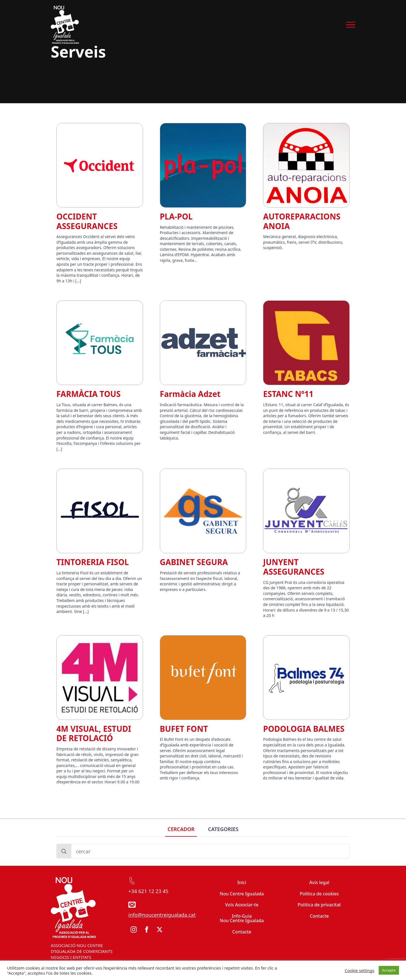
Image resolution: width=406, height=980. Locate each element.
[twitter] (160, 930)
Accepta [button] (389, 970)
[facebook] (147, 930)
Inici (242, 882)
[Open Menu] (351, 25)
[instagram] (134, 930)
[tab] (181, 829)
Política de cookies (319, 894)
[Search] (64, 851)
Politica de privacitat (319, 905)
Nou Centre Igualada (242, 894)
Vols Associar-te (242, 905)
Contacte (242, 932)
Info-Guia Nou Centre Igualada (242, 918)
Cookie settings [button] (359, 970)
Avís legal (319, 882)
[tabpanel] (203, 851)
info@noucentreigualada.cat (162, 915)
